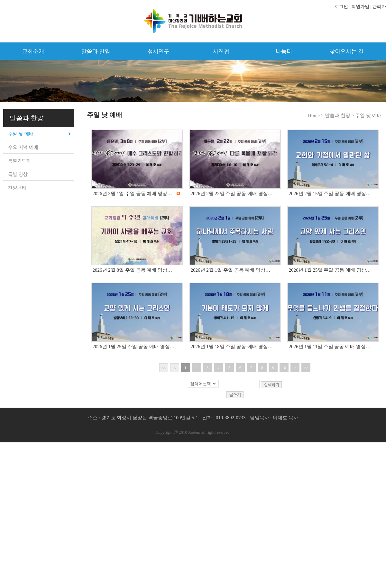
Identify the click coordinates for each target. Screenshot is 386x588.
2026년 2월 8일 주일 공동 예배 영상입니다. (138, 270)
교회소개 (33, 52)
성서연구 (159, 52)
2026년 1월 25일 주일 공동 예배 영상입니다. (335, 270)
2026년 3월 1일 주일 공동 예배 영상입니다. (138, 194)
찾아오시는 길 (347, 52)
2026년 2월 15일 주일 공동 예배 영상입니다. (335, 194)
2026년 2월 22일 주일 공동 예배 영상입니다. (237, 194)
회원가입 (360, 7)
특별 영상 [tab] (18, 174)
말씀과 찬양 (96, 52)
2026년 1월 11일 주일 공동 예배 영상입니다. (335, 347)
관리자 (379, 7)
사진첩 (221, 52)
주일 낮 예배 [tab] (21, 134)
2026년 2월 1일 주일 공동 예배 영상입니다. (236, 270)
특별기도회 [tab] (19, 161)
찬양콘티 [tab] (17, 188)
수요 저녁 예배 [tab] (23, 147)
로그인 (341, 7)
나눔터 (284, 52)
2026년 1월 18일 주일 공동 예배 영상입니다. (237, 347)
